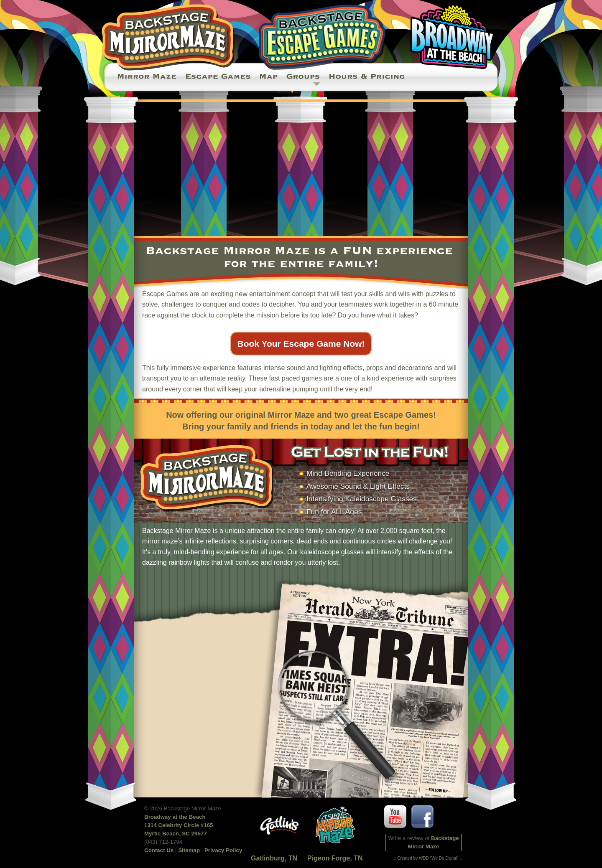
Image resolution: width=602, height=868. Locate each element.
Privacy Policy (223, 850)
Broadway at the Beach (175, 817)
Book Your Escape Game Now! (301, 344)
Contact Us (159, 850)
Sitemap (189, 850)
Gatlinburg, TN (274, 858)
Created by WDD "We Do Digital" (428, 858)
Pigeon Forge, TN (335, 858)
